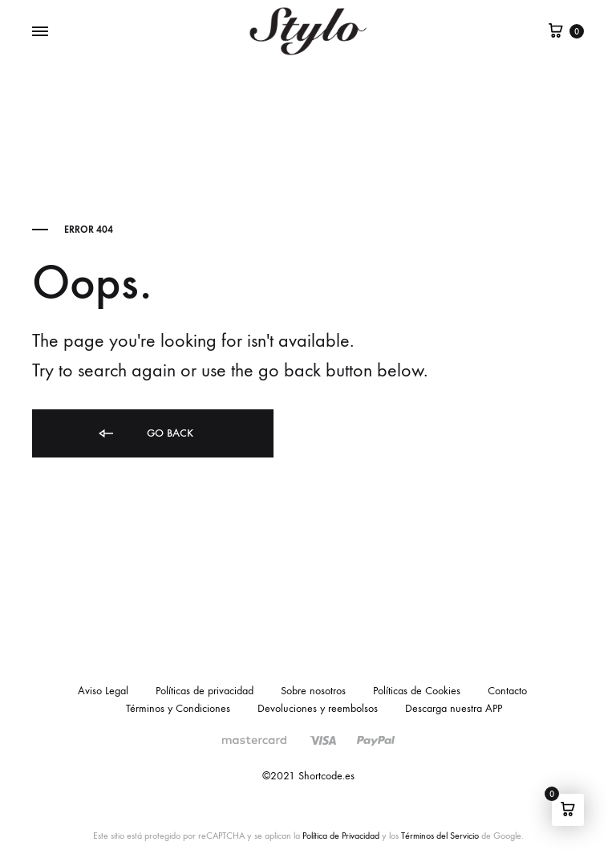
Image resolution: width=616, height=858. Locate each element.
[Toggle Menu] (40, 32)
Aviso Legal (103, 691)
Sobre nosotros (313, 691)
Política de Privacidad (341, 836)
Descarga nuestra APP (454, 708)
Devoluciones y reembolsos (318, 708)
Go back (145, 434)
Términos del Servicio (440, 836)
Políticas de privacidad (205, 691)
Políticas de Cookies (417, 691)
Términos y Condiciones (178, 708)
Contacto (507, 691)
